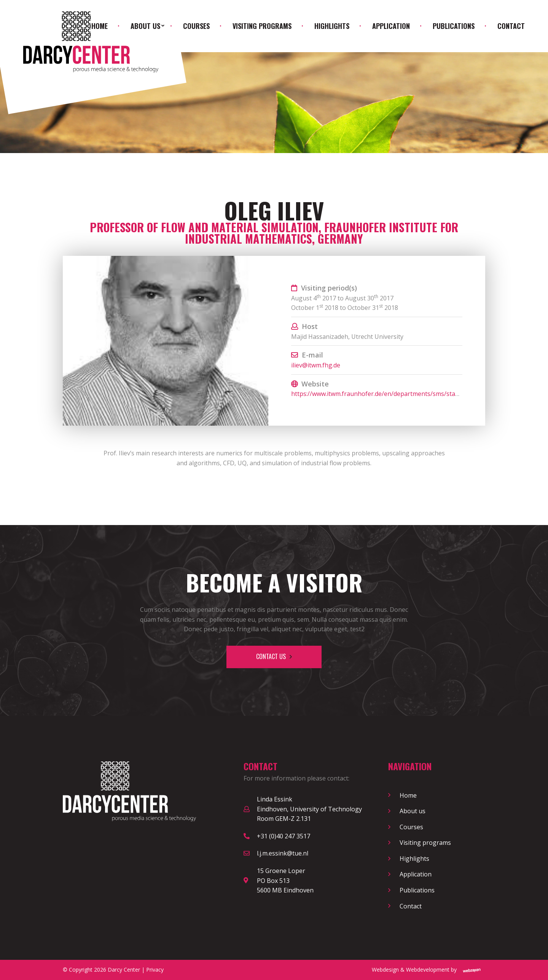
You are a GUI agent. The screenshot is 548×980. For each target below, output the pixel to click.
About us (145, 26)
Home (100, 26)
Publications (454, 26)
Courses (196, 26)
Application (391, 26)
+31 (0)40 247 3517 (284, 836)
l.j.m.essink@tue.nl (283, 853)
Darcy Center (124, 970)
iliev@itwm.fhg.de (316, 365)
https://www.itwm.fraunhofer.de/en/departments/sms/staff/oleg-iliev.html (396, 394)
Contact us (271, 656)
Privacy (155, 970)
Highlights (332, 26)
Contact (511, 26)
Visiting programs (262, 26)
